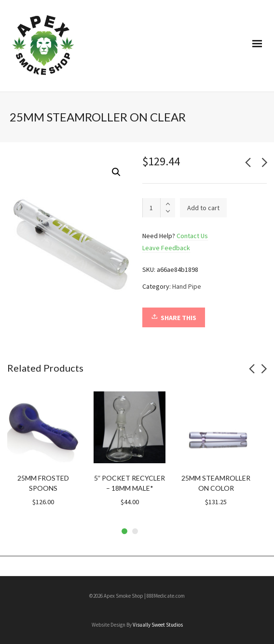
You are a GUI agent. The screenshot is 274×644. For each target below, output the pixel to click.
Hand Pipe (187, 286)
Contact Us (192, 236)
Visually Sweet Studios (158, 625)
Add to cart (203, 208)
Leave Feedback (166, 248)
